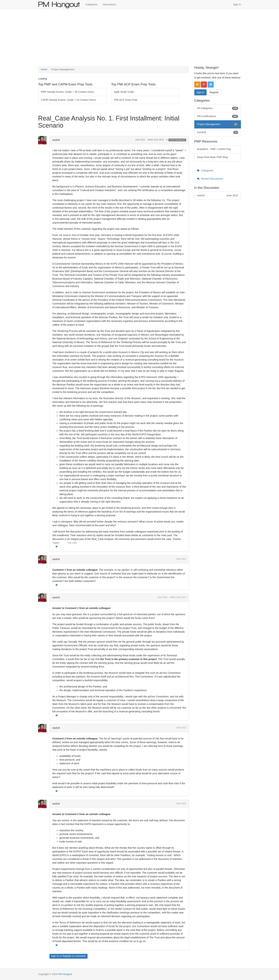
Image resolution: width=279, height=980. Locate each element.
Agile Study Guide (124, 92)
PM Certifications (218, 116)
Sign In (237, 4)
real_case (72, 543)
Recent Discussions (210, 179)
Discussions (110, 4)
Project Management (177, 140)
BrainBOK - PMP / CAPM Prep (214, 149)
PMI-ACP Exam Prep (126, 100)
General (218, 132)
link (163, 200)
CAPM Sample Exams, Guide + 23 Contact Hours (68, 100)
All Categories (218, 108)
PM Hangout (65, 974)
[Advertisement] (139, 38)
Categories (91, 4)
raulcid (56, 140)
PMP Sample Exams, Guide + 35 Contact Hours (67, 92)
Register (67, 956)
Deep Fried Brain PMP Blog (212, 157)
